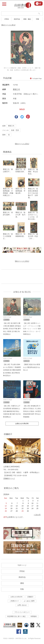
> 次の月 (37, 515)
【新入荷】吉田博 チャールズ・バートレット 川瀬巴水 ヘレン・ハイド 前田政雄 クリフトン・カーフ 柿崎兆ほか (32, 329)
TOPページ (22, 565)
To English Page (36, 79)
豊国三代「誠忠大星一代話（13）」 (33, 236)
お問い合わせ (22, 605)
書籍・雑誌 (27, 19)
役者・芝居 (15, 130)
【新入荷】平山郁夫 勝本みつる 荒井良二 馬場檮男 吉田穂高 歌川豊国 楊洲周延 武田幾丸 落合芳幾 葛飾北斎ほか (12, 370)
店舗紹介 (30, 597)
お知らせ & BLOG (22, 292)
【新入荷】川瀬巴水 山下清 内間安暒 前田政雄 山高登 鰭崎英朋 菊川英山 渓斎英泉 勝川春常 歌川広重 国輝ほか (12, 411)
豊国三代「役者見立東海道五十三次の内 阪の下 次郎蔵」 (34, 193)
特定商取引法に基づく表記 (16, 616)
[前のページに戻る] (8, 25)
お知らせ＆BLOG (16, 597)
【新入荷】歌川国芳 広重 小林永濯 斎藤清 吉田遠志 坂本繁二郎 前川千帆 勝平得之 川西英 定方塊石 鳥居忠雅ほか (12, 329)
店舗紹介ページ (9, 478)
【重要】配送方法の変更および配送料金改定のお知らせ (32, 367)
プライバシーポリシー (22, 612)
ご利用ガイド (14, 601)
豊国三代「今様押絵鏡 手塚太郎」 (20, 191)
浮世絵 (7, 19)
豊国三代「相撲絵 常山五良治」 (33, 172)
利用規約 (34, 616)
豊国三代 (16, 89)
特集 (37, 19)
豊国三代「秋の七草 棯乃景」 (20, 215)
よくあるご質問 (29, 601)
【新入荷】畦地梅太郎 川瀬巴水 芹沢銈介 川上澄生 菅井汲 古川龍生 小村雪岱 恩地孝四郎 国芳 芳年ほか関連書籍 (32, 411)
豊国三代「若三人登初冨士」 (8, 236)
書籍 (22, 583)
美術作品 (17, 19)
